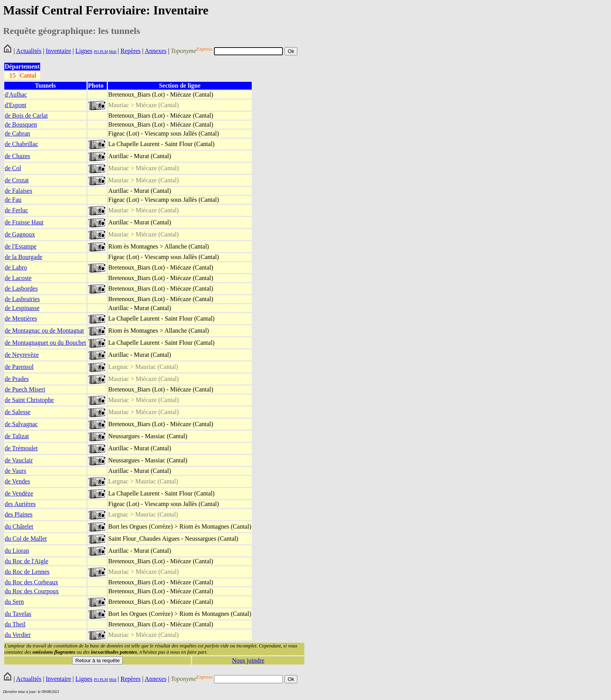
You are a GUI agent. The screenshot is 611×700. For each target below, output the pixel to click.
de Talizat (17, 436)
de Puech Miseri (25, 389)
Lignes (84, 51)
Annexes (155, 51)
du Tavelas (18, 614)
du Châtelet (19, 526)
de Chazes (17, 156)
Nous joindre (248, 660)
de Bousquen (21, 124)
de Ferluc (16, 210)
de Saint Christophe (29, 400)
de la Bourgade (24, 257)
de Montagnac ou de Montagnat (44, 331)
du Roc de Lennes (27, 572)
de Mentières (21, 318)
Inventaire (58, 51)
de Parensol (19, 367)
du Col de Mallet (26, 539)
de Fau (13, 200)
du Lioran (17, 551)
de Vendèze (19, 493)
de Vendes (17, 481)
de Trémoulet (21, 448)
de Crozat (17, 180)
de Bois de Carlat (26, 115)
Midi (112, 52)
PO (96, 52)
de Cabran (17, 133)
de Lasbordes (21, 288)
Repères (131, 51)
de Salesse (18, 412)
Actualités (29, 51)
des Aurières (20, 504)
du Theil (15, 624)
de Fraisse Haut (24, 222)
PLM (103, 52)
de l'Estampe (21, 246)
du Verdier (18, 635)
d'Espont (15, 105)
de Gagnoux (20, 234)
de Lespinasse (22, 308)
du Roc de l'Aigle (26, 561)
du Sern (14, 602)
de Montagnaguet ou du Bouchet (45, 343)
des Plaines (19, 514)
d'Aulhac (16, 94)
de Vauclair (19, 460)
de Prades (17, 379)
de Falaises (19, 191)
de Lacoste (18, 278)
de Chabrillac (21, 144)
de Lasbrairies (22, 299)
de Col (13, 168)
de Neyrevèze (22, 355)
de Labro (16, 267)
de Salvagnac (21, 424)
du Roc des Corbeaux (31, 582)
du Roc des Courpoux (32, 591)
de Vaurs (15, 471)
